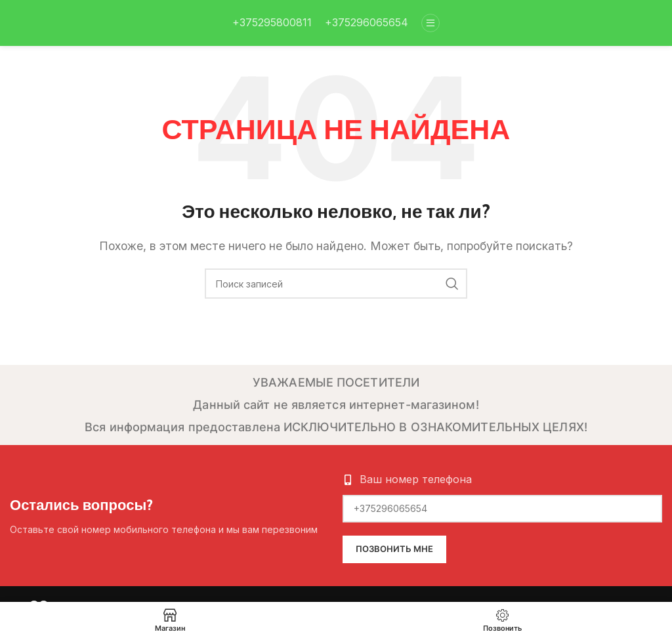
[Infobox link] (272, 23)
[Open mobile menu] (430, 23)
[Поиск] (336, 284)
